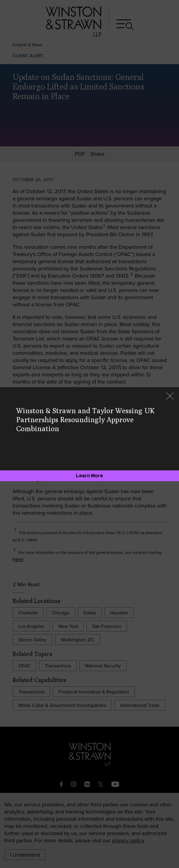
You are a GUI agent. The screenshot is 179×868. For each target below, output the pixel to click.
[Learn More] (89, 476)
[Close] (170, 397)
